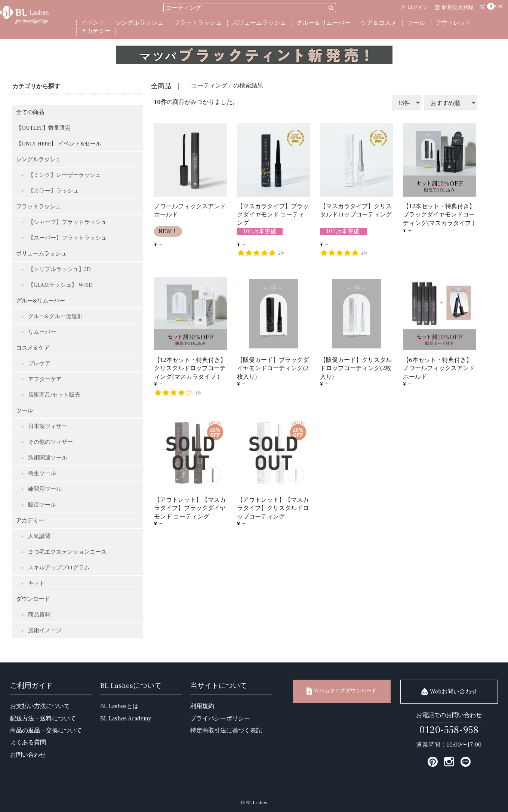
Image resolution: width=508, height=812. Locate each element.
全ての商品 (30, 112)
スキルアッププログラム (59, 568)
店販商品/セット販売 (54, 395)
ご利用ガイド (31, 686)
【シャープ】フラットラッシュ (67, 222)
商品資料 (39, 615)
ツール (416, 23)
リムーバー (42, 332)
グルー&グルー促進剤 (55, 316)
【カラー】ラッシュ (53, 191)
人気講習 (39, 536)
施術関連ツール (48, 458)
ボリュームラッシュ (259, 23)
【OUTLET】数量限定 (43, 128)
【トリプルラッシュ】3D (59, 269)
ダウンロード (33, 599)
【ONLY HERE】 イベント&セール (59, 144)
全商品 (161, 86)
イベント (93, 23)
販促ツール (42, 505)
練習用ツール (45, 489)
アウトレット (453, 23)
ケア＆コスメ (379, 23)
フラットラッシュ (198, 23)
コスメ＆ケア (33, 348)
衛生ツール (42, 473)
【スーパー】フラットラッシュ (67, 238)
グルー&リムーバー (41, 301)
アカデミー (96, 31)
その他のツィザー (50, 442)
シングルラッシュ (139, 23)
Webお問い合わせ (449, 692)
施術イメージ (45, 630)
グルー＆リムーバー (323, 23)
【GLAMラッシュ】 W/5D (60, 285)
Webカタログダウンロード (342, 691)
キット (36, 583)
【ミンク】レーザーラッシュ (64, 175)
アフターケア (45, 379)
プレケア (39, 364)
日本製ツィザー (48, 426)
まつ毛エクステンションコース (67, 552)
